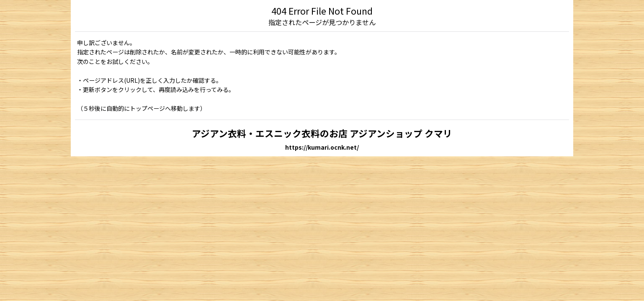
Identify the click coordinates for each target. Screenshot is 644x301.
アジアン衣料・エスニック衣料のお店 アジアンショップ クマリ (322, 133)
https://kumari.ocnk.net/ (322, 147)
